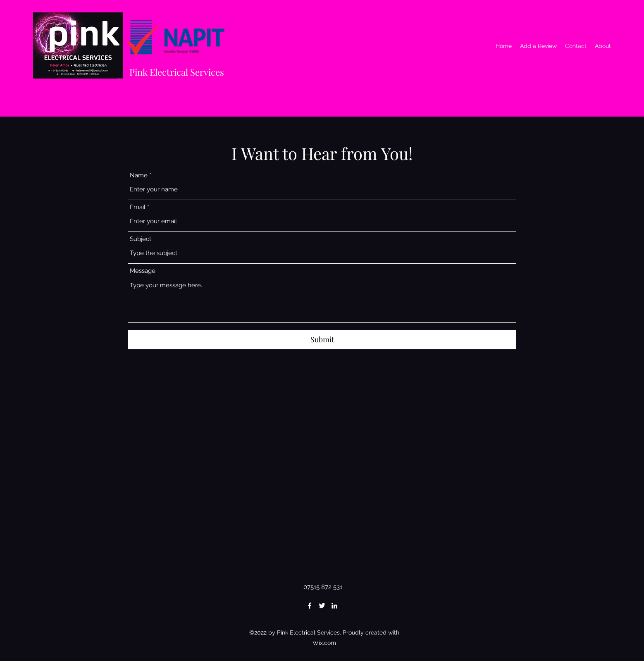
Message (143, 271)
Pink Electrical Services (177, 72)
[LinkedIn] (334, 606)
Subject (141, 239)
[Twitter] (322, 606)
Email (138, 207)
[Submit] (322, 340)
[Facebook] (310, 606)
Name (139, 175)
